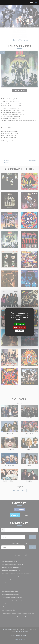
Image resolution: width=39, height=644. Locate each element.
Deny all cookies (20, 327)
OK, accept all (19, 324)
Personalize (20, 331)
